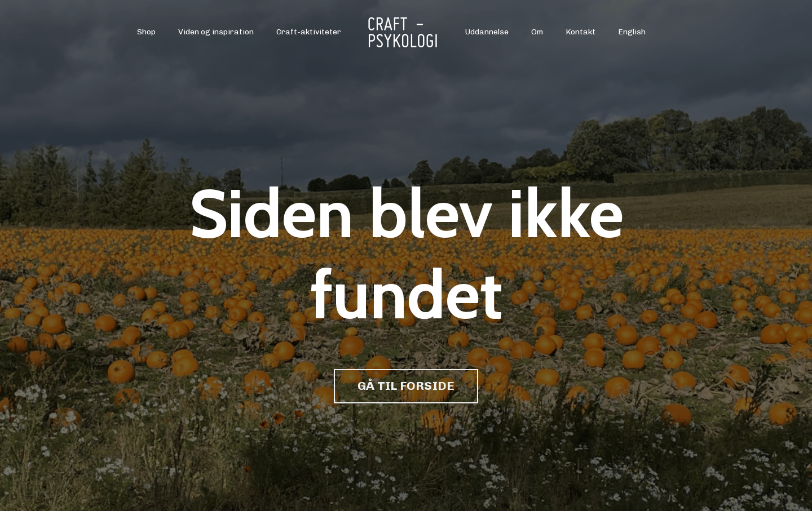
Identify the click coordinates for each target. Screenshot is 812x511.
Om (537, 32)
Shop (146, 32)
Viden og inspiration (216, 32)
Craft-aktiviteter (309, 32)
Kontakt (581, 32)
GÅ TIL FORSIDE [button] (406, 386)
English (632, 32)
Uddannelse (487, 32)
